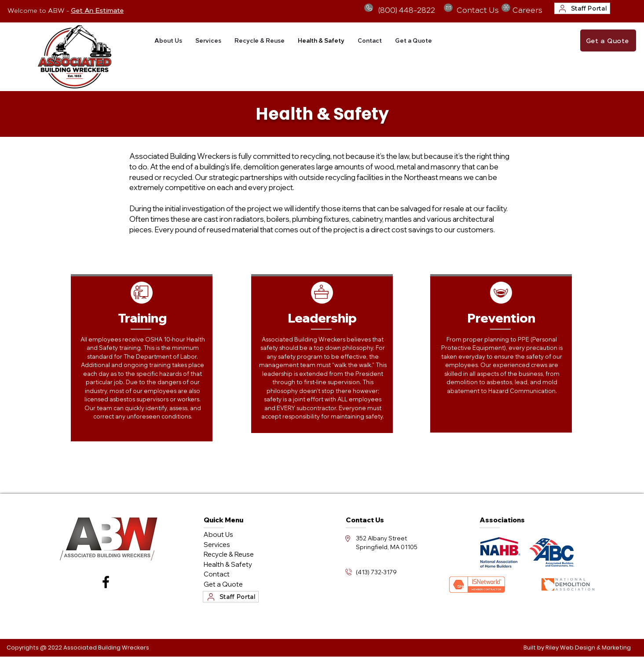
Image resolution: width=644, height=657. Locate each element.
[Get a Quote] (608, 40)
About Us (218, 534)
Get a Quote (223, 584)
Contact (217, 574)
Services (217, 545)
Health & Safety (228, 564)
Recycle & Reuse (229, 554)
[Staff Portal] (582, 8)
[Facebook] (106, 582)
